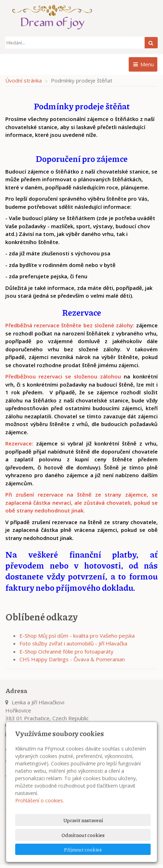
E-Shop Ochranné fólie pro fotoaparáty (66, 651)
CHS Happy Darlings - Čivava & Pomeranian (72, 659)
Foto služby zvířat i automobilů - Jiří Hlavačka (73, 643)
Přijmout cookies (83, 849)
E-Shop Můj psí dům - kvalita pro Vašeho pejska (77, 636)
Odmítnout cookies (83, 835)
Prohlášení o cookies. (40, 800)
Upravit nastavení (83, 820)
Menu (143, 64)
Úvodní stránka (24, 80)
